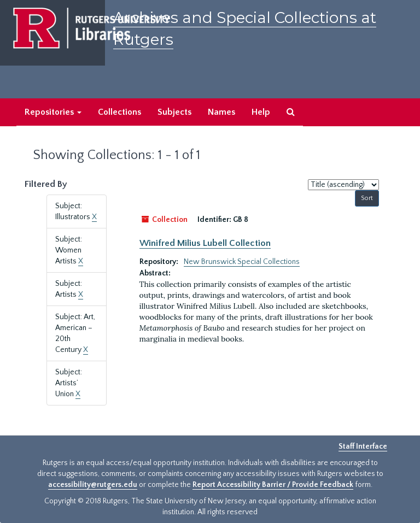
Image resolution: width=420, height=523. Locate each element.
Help (261, 112)
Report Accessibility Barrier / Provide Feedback (273, 485)
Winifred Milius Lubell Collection (205, 243)
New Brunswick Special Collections (242, 262)
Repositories (53, 112)
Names (221, 112)
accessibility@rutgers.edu (93, 485)
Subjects (174, 112)
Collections (119, 112)
